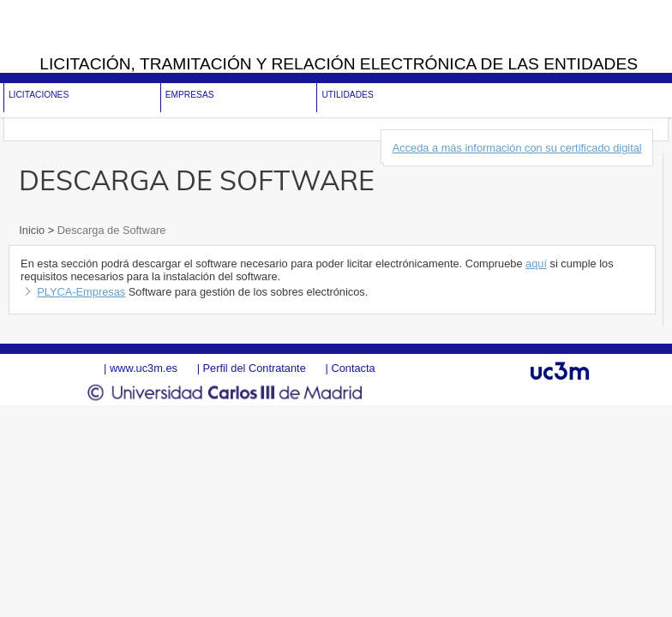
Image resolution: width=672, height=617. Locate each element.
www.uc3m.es (144, 368)
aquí (536, 264)
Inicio (33, 230)
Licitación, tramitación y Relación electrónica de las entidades (339, 64)
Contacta (353, 368)
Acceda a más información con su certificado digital (517, 148)
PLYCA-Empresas (81, 292)
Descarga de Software (110, 230)
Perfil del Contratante (255, 368)
